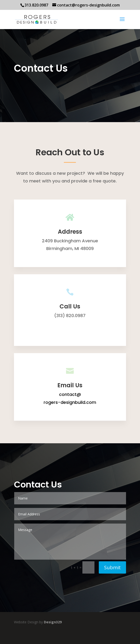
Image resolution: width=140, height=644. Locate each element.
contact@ (70, 394)
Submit (112, 567)
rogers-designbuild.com (70, 402)
